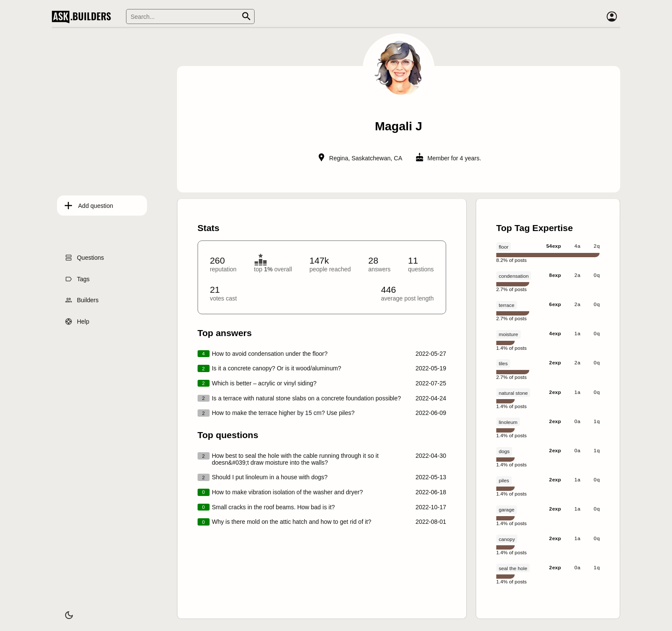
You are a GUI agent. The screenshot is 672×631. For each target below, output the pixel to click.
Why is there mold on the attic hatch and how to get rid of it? (291, 522)
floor (504, 247)
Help (78, 319)
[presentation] (399, 326)
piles (504, 480)
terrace (507, 305)
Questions (85, 255)
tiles (503, 363)
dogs (504, 451)
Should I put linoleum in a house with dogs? (270, 477)
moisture (508, 334)
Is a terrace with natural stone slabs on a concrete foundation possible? (306, 398)
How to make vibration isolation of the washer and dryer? (287, 492)
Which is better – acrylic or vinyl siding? (264, 383)
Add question (90, 203)
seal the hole (513, 568)
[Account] (612, 17)
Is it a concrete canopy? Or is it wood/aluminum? (276, 368)
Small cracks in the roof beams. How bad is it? (273, 507)
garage (507, 509)
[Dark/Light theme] (64, 611)
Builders (82, 298)
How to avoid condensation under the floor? (270, 354)
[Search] (190, 17)
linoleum (508, 422)
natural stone (513, 393)
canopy (507, 539)
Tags (78, 276)
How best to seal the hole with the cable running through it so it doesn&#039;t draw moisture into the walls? (295, 459)
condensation (514, 276)
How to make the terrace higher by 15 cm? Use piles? (283, 413)
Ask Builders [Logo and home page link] (83, 17)
